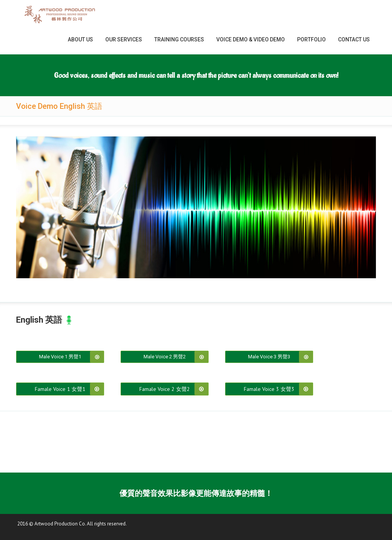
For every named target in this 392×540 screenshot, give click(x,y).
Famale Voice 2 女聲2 (165, 389)
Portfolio (311, 39)
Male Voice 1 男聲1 (60, 357)
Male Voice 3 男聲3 (269, 357)
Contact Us (354, 39)
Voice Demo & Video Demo (251, 39)
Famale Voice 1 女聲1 (60, 389)
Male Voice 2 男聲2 (165, 357)
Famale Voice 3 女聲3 (269, 389)
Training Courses (179, 39)
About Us (80, 39)
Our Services (124, 39)
